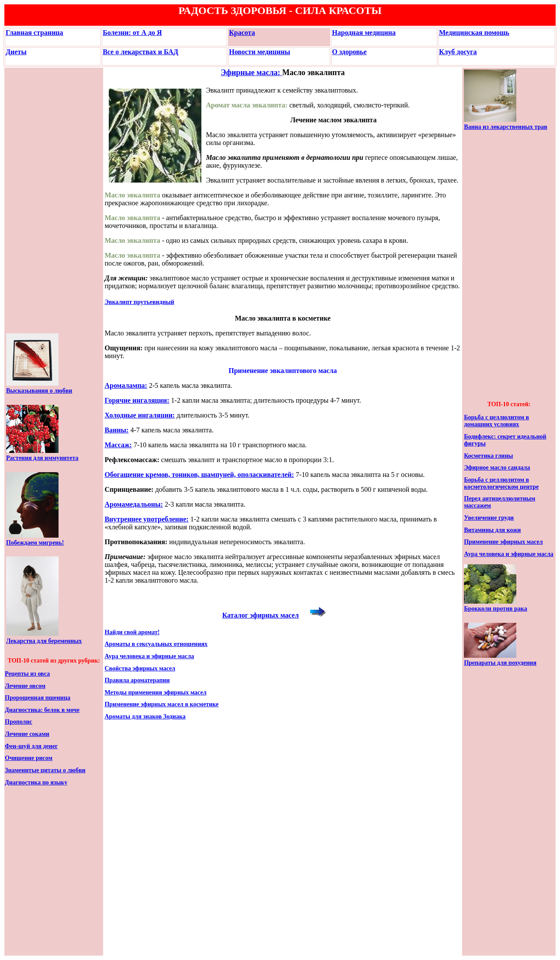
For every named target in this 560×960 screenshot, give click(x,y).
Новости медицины (259, 52)
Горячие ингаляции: (137, 400)
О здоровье (349, 52)
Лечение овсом (25, 686)
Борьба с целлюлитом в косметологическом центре (501, 483)
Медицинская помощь (474, 33)
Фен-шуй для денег (31, 746)
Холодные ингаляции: (140, 415)
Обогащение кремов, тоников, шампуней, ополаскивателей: (199, 475)
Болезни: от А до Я (132, 33)
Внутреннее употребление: (146, 519)
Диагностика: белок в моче (42, 710)
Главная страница (35, 33)
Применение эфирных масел (503, 542)
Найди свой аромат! (132, 632)
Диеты (16, 52)
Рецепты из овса (27, 674)
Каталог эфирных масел (261, 615)
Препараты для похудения (500, 663)
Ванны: (116, 430)
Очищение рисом (29, 758)
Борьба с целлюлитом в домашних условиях (496, 421)
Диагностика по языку (36, 782)
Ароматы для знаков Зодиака (145, 717)
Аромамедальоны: (133, 504)
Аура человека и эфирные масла (149, 656)
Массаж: (118, 445)
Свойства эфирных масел (140, 668)
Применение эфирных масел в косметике (161, 704)
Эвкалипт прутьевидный (139, 302)
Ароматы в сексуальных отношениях (156, 644)
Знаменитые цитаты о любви (45, 770)
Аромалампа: (126, 385)
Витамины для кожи (492, 530)
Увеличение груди (489, 518)
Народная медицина (364, 33)
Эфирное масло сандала (497, 468)
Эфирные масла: (251, 73)
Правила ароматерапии (137, 680)
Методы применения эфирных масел (155, 692)
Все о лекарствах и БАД (140, 52)
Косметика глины (488, 456)
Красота (242, 33)
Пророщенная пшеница (38, 698)
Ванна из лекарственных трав (506, 127)
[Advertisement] (32, 200)
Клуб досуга (458, 52)
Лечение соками (27, 734)
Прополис (19, 722)
